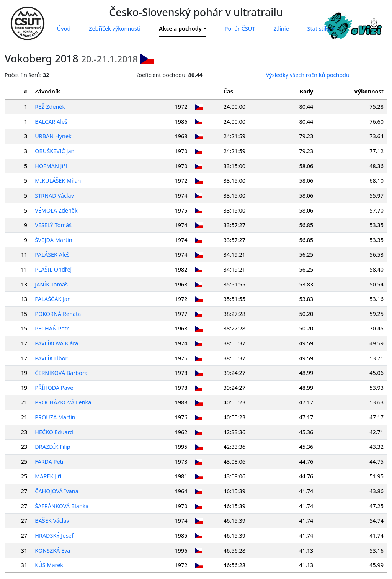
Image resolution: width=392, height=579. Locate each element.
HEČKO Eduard (55, 432)
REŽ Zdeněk (51, 107)
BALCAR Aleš (52, 122)
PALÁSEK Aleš (53, 254)
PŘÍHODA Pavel (56, 388)
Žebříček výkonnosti (115, 29)
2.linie (281, 29)
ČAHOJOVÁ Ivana (57, 491)
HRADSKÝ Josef (55, 536)
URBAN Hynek (54, 136)
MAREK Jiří (49, 476)
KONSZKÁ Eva (53, 550)
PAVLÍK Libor (52, 358)
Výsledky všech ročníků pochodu (308, 75)
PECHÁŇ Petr (52, 328)
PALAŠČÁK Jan (54, 299)
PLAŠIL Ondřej (54, 269)
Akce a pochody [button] (180, 29)
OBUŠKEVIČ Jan (55, 151)
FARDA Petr (50, 462)
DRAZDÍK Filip (53, 447)
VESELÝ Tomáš (54, 225)
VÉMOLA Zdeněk (57, 210)
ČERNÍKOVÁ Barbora (62, 373)
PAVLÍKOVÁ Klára (57, 343)
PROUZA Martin (56, 417)
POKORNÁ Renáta (59, 314)
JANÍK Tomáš (52, 284)
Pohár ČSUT (240, 29)
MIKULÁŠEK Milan (59, 181)
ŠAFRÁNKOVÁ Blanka (62, 506)
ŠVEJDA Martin (54, 240)
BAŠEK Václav (53, 521)
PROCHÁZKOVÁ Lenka (64, 402)
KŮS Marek (50, 565)
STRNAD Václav (55, 195)
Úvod (64, 29)
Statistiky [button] (319, 29)
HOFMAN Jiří (52, 166)
